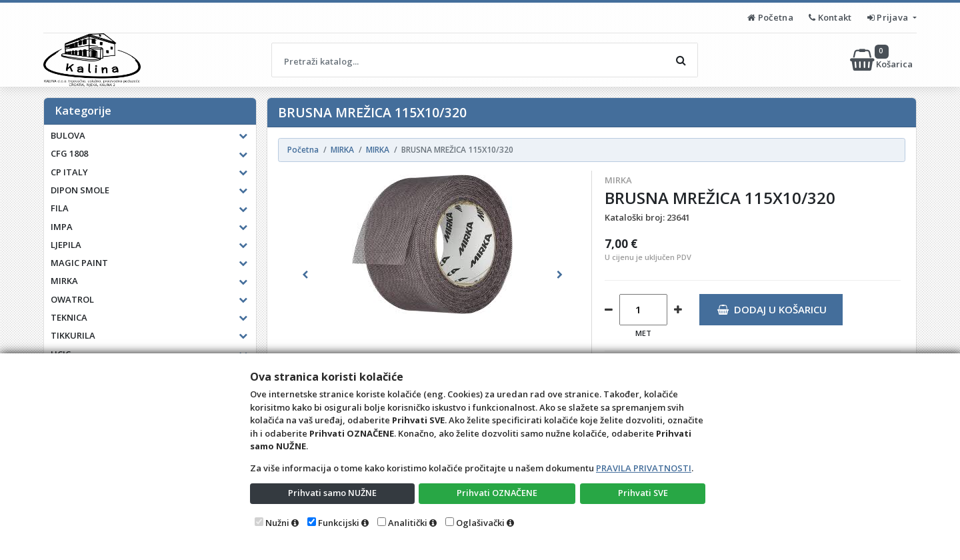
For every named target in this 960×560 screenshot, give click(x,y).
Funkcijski (339, 523)
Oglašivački (480, 523)
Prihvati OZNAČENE (497, 493)
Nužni (277, 523)
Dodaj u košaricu (772, 309)
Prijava (889, 17)
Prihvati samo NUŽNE (332, 493)
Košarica (882, 60)
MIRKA (618, 180)
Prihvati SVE (643, 493)
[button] (305, 275)
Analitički (408, 523)
